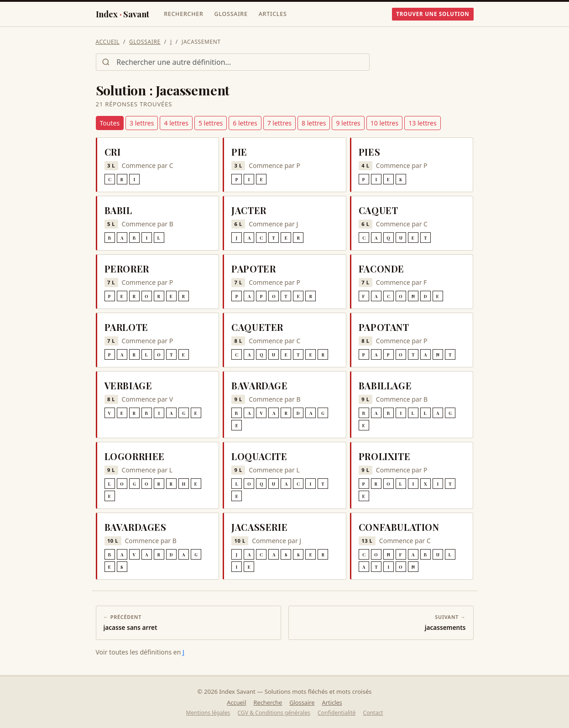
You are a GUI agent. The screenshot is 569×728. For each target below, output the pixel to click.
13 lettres (422, 123)
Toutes (110, 123)
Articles (273, 14)
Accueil (108, 42)
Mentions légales (208, 713)
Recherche (268, 702)
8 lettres (314, 123)
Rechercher (183, 14)
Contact (373, 713)
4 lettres (176, 123)
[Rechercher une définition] (233, 62)
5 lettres (211, 123)
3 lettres (142, 123)
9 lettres (348, 123)
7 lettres (279, 123)
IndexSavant (123, 14)
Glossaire (231, 14)
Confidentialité (337, 713)
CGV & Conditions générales (274, 713)
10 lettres (384, 123)
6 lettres (245, 123)
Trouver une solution (433, 14)
